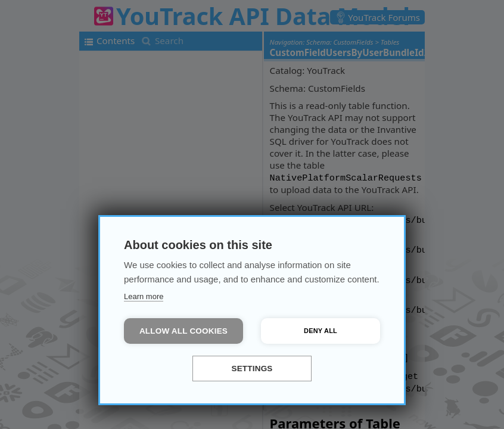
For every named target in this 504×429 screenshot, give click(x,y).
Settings (252, 369)
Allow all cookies (183, 331)
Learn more (144, 296)
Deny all (321, 331)
